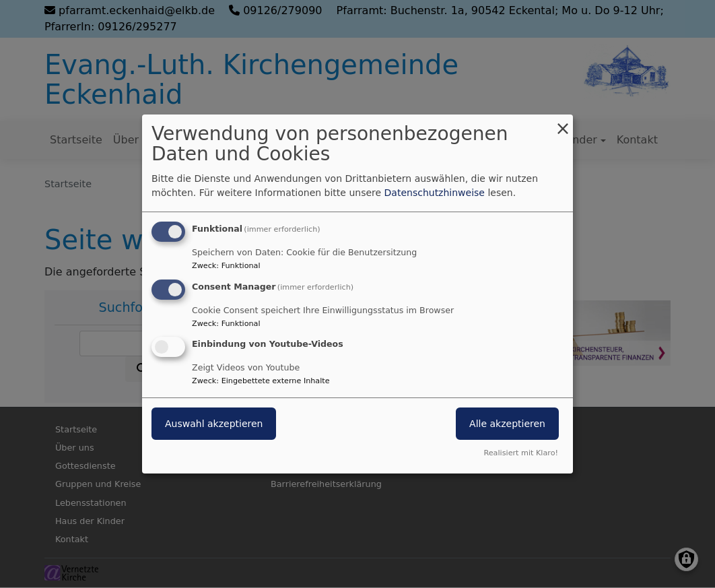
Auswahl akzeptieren (214, 424)
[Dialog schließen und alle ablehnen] (563, 123)
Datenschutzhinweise (435, 193)
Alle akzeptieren (507, 424)
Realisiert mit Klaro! (521, 453)
